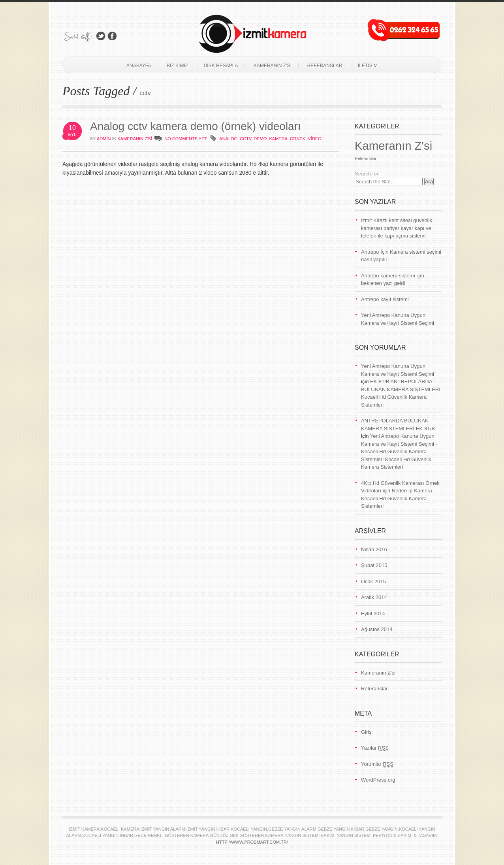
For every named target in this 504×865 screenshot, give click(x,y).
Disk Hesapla (221, 66)
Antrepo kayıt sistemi (385, 299)
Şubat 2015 (374, 565)
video (314, 139)
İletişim (368, 66)
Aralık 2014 (374, 597)
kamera (278, 139)
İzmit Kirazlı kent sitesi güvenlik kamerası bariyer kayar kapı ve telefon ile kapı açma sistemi (397, 228)
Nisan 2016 (374, 549)
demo (260, 139)
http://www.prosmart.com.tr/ (252, 842)
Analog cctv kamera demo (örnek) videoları (196, 126)
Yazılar (375, 748)
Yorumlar (377, 764)
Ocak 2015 (373, 581)
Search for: (367, 174)
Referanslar (325, 66)
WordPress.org (378, 780)
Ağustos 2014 (377, 629)
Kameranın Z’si (273, 66)
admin (104, 139)
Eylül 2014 (373, 613)
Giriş (366, 732)
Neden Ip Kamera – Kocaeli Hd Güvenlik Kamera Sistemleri (399, 498)
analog (228, 139)
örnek (298, 139)
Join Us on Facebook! (112, 36)
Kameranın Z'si (135, 139)
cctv (245, 139)
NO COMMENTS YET (186, 139)
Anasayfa (139, 66)
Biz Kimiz (177, 66)
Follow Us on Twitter (101, 36)
